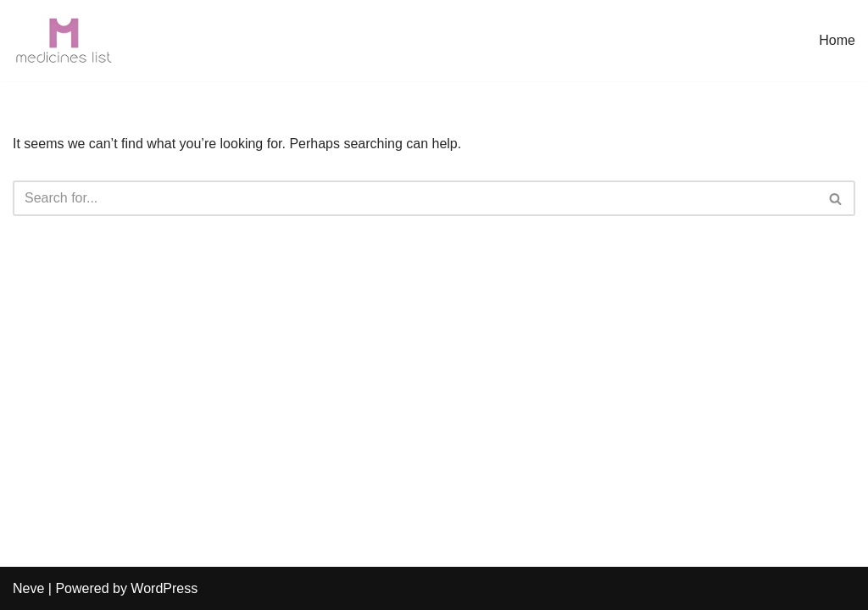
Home (837, 40)
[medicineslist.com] (64, 41)
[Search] (415, 198)
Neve (28, 588)
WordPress (164, 588)
